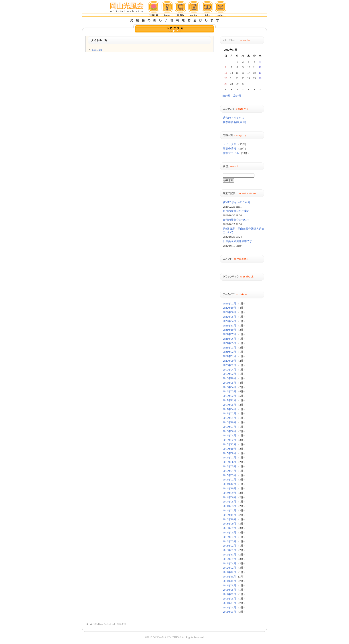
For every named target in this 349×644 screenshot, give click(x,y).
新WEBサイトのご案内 (236, 202)
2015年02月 (229, 480)
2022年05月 (229, 317)
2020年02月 (229, 365)
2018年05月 (229, 383)
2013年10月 (229, 519)
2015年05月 (229, 466)
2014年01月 (229, 510)
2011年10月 (229, 581)
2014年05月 (229, 502)
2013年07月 (229, 528)
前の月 (226, 96)
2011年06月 (229, 599)
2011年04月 (229, 608)
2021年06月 (229, 339)
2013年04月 (229, 537)
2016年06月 (229, 431)
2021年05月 (229, 343)
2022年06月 (229, 312)
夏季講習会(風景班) (234, 122)
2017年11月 (229, 400)
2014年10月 (229, 488)
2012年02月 (229, 568)
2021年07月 (229, 334)
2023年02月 (229, 304)
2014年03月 (229, 506)
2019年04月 (229, 370)
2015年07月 (229, 458)
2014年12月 (229, 484)
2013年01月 (229, 550)
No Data (97, 50)
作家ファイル (231, 153)
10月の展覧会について (236, 220)
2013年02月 (229, 546)
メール (221, 9)
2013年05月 (229, 533)
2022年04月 (229, 321)
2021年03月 (229, 348)
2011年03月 (229, 612)
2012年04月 (229, 563)
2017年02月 (229, 413)
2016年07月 (229, 427)
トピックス (167, 9)
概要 (194, 9)
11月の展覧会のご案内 (236, 211)
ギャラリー (181, 9)
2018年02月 (229, 396)
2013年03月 (229, 541)
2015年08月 (229, 453)
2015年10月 (229, 449)
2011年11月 (229, 577)
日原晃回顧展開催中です (237, 241)
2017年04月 (229, 409)
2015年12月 (229, 444)
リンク (207, 9)
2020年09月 (229, 361)
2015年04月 (229, 471)
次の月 (237, 96)
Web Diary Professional (104, 624)
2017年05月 (229, 405)
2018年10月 (229, 378)
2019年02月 (229, 374)
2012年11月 (229, 555)
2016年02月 (229, 440)
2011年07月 (229, 594)
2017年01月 (229, 418)
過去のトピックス (233, 118)
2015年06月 (229, 462)
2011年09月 (229, 585)
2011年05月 (229, 603)
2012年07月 (229, 559)
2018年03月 (229, 391)
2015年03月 (229, 475)
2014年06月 (229, 497)
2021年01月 (229, 356)
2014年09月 (229, 493)
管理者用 (122, 624)
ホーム (154, 9)
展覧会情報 (229, 149)
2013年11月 (229, 515)
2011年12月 (229, 572)
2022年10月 (229, 308)
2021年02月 (229, 352)
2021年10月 (229, 330)
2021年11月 (229, 326)
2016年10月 (229, 422)
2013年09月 (229, 524)
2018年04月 (229, 387)
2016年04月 (229, 435)
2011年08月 (229, 590)
